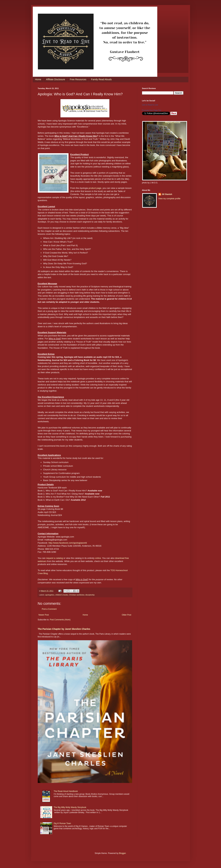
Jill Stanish (167, 194)
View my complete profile (169, 199)
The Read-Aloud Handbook (66, 791)
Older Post (127, 615)
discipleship (90, 595)
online (98, 558)
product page (95, 188)
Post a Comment (49, 609)
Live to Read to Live (150, 105)
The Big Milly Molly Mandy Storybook (70, 807)
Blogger (122, 853)
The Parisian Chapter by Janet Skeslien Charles (64, 629)
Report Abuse (173, 122)
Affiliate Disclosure (56, 79)
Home (38, 79)
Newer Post (44, 615)
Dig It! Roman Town (62, 823)
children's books (62, 595)
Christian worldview (77, 595)
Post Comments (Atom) (60, 620)
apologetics (50, 595)
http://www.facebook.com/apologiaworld (68, 543)
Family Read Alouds (101, 79)
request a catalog (54, 558)
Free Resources (78, 79)
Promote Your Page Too (152, 110)
